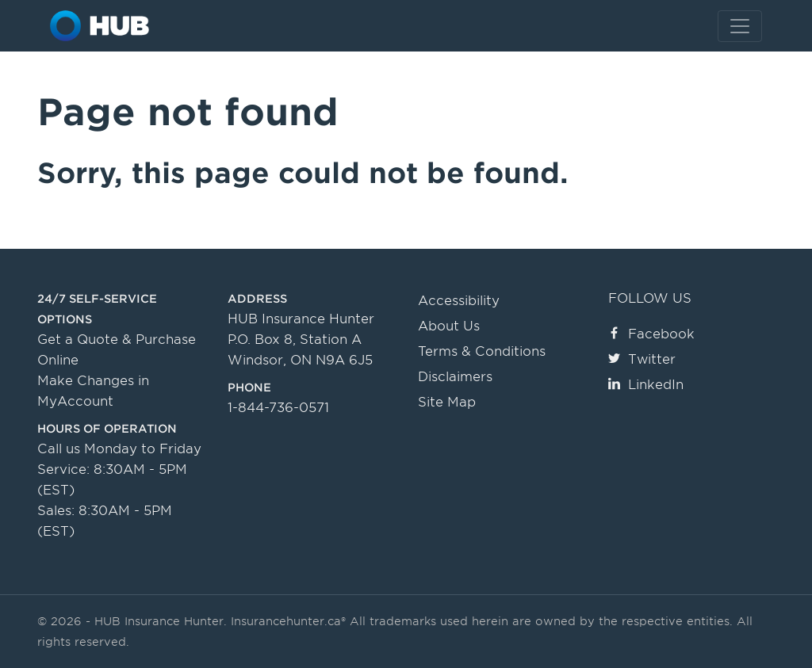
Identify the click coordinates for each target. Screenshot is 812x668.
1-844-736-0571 (278, 408)
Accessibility (459, 301)
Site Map (447, 402)
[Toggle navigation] (740, 26)
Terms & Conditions (482, 351)
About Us (449, 326)
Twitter (642, 359)
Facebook (651, 334)
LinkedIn (646, 385)
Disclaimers (455, 377)
